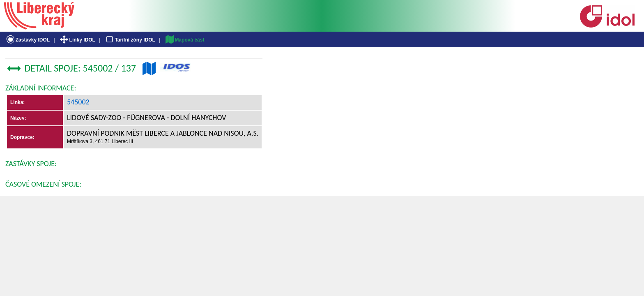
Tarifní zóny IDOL (130, 40)
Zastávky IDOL (27, 40)
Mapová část (184, 40)
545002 (78, 102)
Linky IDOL (77, 40)
